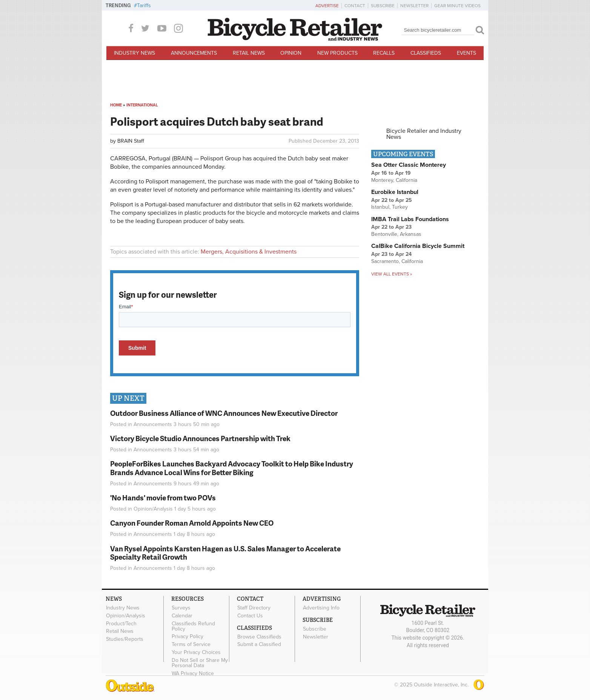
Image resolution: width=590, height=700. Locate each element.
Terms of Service (191, 645)
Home (116, 105)
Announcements (194, 53)
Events (466, 53)
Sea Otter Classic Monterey (409, 165)
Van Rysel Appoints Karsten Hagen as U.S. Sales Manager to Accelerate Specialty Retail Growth (225, 553)
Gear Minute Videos (457, 6)
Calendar (182, 615)
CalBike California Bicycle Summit (418, 246)
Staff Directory (254, 608)
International (142, 105)
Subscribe (383, 6)
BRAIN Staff (131, 141)
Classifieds (426, 53)
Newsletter (414, 6)
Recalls (384, 53)
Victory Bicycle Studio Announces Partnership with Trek (200, 438)
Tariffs (144, 5)
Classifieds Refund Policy (193, 626)
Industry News (134, 53)
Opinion (291, 53)
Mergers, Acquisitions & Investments (249, 252)
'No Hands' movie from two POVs (163, 498)
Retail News (249, 53)
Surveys (181, 608)
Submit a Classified (259, 645)
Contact (355, 6)
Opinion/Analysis (153, 509)
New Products (337, 53)
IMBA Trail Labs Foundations (410, 219)
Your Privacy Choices (196, 652)
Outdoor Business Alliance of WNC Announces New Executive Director (224, 413)
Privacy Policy (187, 637)
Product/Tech (121, 623)
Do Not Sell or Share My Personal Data (200, 663)
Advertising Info (321, 608)
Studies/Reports (125, 639)
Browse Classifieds (259, 637)
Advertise (327, 6)
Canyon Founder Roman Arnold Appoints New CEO (192, 523)
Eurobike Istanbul (395, 192)
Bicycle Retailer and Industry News (424, 134)
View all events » (392, 274)
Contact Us (250, 615)
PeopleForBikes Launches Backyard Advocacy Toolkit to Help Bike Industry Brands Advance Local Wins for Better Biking (232, 468)
